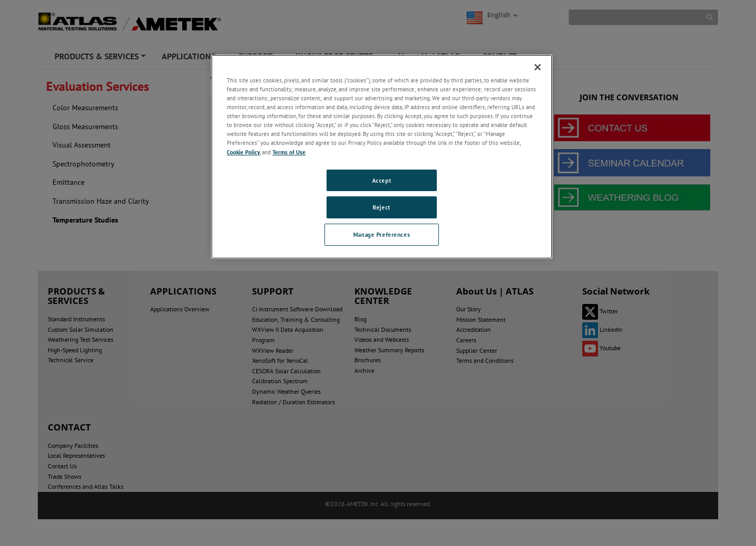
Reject (381, 207)
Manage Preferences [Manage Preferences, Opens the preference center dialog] (382, 234)
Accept (382, 180)
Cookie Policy (243, 152)
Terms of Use (289, 152)
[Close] (538, 67)
